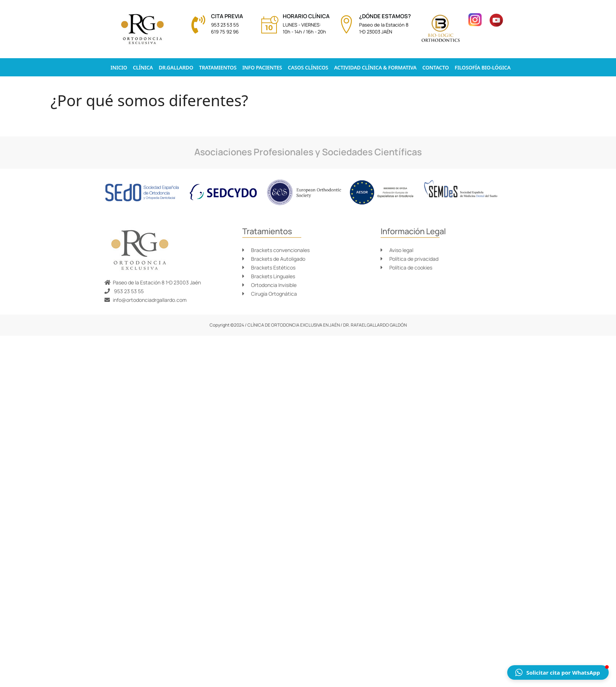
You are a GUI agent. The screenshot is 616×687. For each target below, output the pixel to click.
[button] (558, 672)
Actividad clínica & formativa (375, 67)
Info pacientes (262, 67)
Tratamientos (218, 67)
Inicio (119, 67)
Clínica (143, 67)
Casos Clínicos (308, 67)
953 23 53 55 (225, 25)
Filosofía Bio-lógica (483, 67)
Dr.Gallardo (176, 67)
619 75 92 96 (225, 32)
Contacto (436, 67)
